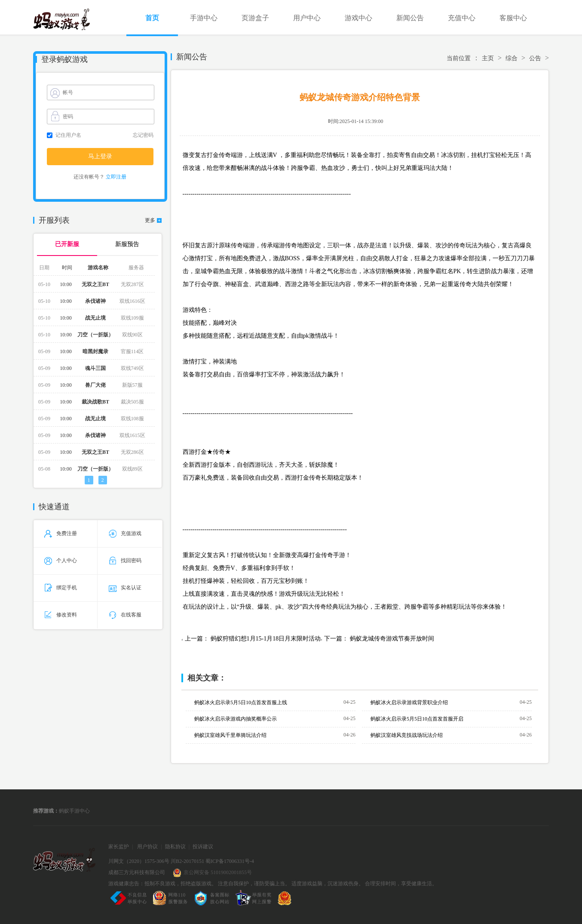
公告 (535, 58)
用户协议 (147, 847)
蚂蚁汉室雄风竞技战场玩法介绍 (407, 735)
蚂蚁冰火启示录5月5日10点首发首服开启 (417, 719)
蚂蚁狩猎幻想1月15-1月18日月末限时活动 (266, 639)
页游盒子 (255, 18)
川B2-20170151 (187, 861)
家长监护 (119, 847)
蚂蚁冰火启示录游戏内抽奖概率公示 (236, 719)
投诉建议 (203, 847)
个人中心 (61, 561)
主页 (488, 58)
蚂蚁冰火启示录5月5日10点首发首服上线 (241, 702)
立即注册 (116, 177)
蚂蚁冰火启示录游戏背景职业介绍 (409, 702)
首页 (152, 18)
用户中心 (307, 18)
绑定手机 (61, 588)
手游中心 (204, 18)
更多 (150, 220)
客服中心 (513, 18)
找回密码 (125, 561)
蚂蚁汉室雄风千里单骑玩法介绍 (230, 735)
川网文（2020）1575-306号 (139, 861)
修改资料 (61, 615)
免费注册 (61, 533)
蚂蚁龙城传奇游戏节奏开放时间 (392, 639)
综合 (512, 58)
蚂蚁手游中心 (74, 811)
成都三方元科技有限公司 (137, 872)
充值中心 (462, 18)
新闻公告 (410, 18)
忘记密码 (143, 135)
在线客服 (125, 615)
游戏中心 (358, 18)
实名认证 (125, 588)
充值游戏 (125, 533)
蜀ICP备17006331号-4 (230, 861)
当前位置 (459, 58)
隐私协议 (175, 847)
